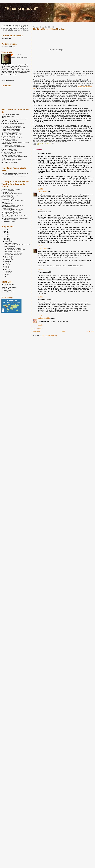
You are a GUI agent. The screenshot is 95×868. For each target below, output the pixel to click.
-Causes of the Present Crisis (10, 136)
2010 (5, 236)
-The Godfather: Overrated (9, 141)
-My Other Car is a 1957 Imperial (11, 155)
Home (64, 331)
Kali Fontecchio (44, 318)
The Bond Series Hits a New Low (13, 255)
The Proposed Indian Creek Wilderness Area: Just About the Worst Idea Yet (15, 174)
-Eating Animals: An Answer (9, 162)
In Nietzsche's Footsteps (9, 220)
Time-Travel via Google (11, 243)
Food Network (6, 286)
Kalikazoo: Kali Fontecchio (9, 287)
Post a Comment (37, 328)
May (6, 266)
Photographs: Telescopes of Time (11, 212)
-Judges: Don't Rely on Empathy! (11, 131)
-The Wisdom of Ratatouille (9, 154)
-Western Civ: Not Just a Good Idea (12, 135)
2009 (5, 238)
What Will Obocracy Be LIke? (10, 207)
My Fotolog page (6, 290)
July (6, 263)
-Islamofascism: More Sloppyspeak (12, 152)
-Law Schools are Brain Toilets (10, 115)
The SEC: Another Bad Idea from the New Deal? (17, 245)
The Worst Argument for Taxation (11, 189)
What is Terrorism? (7, 192)
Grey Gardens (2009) (8, 198)
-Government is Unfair (8, 116)
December (8, 242)
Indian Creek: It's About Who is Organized (14, 176)
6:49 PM (40, 269)
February (8, 271)
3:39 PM (40, 245)
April (6, 268)
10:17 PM (40, 209)
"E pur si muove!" (21, 9)
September (8, 260)
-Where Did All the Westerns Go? (11, 145)
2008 (5, 240)
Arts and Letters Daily (8, 284)
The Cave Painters (7, 217)
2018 (5, 231)
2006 (5, 276)
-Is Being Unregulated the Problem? (12, 138)
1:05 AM (40, 325)
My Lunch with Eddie (7, 204)
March (7, 269)
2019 (5, 229)
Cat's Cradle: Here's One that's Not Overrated (15, 218)
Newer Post (36, 331)
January (7, 273)
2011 (5, 235)
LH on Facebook (6, 38)
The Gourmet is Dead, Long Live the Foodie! (14, 215)
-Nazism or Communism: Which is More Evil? (15, 119)
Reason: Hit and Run (8, 292)
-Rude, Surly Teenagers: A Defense (12, 159)
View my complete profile (9, 75)
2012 (5, 233)
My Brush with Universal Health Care (12, 209)
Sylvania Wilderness (7, 208)
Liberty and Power (7, 289)
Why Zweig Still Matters (8, 221)
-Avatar (4, 118)
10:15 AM (40, 297)
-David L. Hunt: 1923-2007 (9, 151)
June (6, 265)
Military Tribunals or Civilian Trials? (11, 194)
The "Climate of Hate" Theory (10, 195)
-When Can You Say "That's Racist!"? (12, 126)
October (7, 258)
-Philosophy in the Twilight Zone (11, 122)
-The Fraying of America (8, 139)
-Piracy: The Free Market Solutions (12, 133)
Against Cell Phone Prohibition (10, 214)
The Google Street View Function (13, 248)
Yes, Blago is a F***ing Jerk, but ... (13, 253)
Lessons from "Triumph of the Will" (11, 211)
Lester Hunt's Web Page (8, 47)
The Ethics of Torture (7, 199)
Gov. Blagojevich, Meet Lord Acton (13, 251)
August (7, 261)
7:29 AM (40, 315)
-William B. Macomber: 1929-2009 (11, 129)
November (8, 256)
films (38, 145)
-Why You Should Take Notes (10, 161)
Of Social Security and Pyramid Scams (15, 250)
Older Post (90, 331)
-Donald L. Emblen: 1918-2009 (10, 132)
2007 (5, 274)
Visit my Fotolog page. (8, 80)
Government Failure (7, 196)
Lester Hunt (42, 192)
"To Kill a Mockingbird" (8, 191)
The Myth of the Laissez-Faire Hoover (12, 205)
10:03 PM (40, 189)
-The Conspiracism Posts (9, 149)
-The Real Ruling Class (8, 120)
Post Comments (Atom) (49, 335)
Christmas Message (10, 246)
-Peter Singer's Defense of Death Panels (13, 128)
